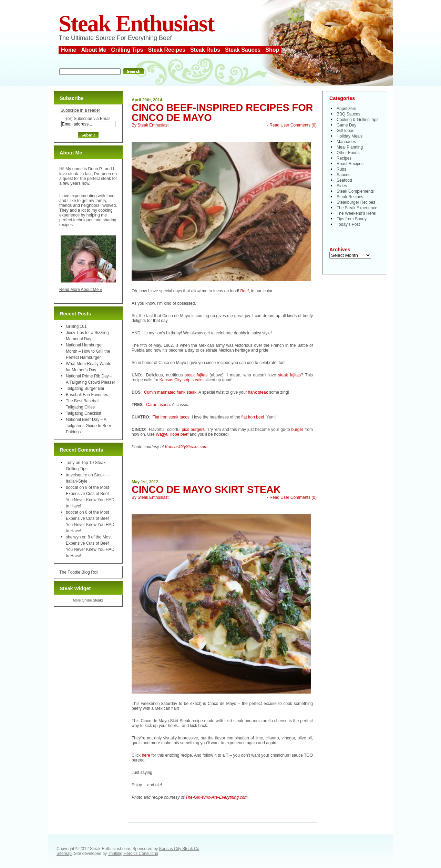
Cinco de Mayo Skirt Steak (206, 489)
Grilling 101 (76, 326)
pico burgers (193, 430)
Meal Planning (350, 147)
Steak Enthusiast (136, 24)
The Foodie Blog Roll (79, 572)
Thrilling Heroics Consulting (133, 854)
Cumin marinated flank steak (170, 392)
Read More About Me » (81, 290)
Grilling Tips (127, 50)
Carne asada (158, 405)
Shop (272, 50)
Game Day (346, 125)
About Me (94, 50)
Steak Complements (355, 191)
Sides (342, 186)
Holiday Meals (350, 136)
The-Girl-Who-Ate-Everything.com (217, 797)
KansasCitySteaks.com (186, 447)
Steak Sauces (243, 50)
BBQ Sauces (348, 114)
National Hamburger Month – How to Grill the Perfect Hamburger (88, 351)
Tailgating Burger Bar (85, 388)
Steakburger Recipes (356, 202)
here (146, 755)
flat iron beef (253, 417)
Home (69, 50)
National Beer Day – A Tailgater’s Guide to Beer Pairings (89, 426)
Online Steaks (93, 600)
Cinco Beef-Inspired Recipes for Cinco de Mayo (222, 113)
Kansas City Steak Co (179, 849)
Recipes (344, 158)
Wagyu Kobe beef (172, 434)
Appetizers (346, 109)
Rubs (341, 169)
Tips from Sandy (352, 219)
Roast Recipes (350, 164)
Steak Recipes (167, 50)
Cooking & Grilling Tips (357, 120)
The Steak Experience (357, 208)
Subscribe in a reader (80, 110)
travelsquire (76, 475)
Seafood (344, 180)
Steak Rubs (205, 50)
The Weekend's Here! (356, 213)
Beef (245, 291)
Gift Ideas (345, 131)
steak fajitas (196, 375)
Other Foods (348, 153)
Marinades (346, 142)
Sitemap (64, 854)
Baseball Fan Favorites (87, 395)
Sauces (343, 175)
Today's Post (348, 224)
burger (297, 430)
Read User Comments (290, 125)
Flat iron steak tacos (171, 417)
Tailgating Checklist (84, 413)
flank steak (258, 392)
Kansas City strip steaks (182, 380)
